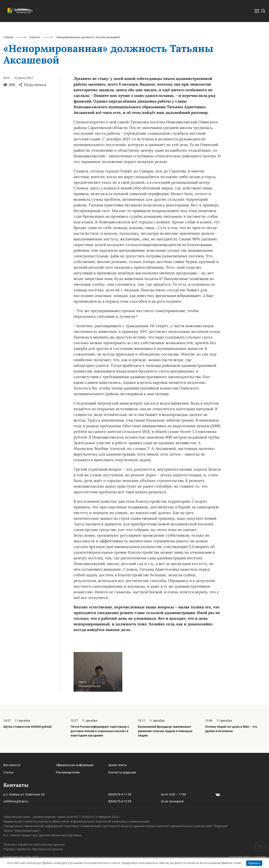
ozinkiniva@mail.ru (16, 801)
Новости (35, 37)
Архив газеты (118, 765)
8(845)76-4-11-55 (120, 794)
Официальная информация (75, 765)
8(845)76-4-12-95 (120, 801)
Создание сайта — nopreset (247, 857)
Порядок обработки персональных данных (33, 849)
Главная (8, 37)
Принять (254, 863)
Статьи (8, 772)
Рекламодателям (68, 772)
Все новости (12, 765)
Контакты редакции (122, 772)
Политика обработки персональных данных (34, 845)
